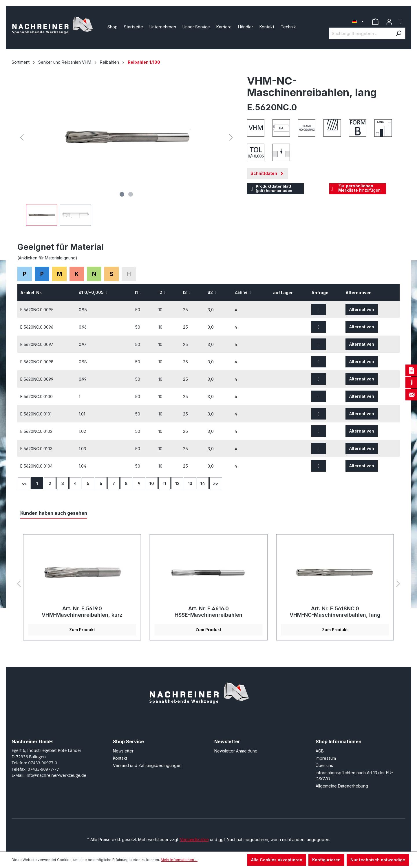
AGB (320, 751)
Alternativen (362, 309)
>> (216, 483)
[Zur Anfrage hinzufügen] (319, 310)
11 (164, 483)
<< (24, 483)
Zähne (243, 292)
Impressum (326, 758)
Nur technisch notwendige (378, 860)
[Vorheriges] (22, 137)
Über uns (324, 765)
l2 (162, 292)
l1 (138, 292)
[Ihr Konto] (389, 22)
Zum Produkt (82, 630)
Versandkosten (194, 839)
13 (190, 483)
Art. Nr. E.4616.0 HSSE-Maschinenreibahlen (209, 612)
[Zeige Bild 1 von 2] (122, 194)
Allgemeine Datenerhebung (342, 786)
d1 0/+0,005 (93, 292)
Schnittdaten (268, 172)
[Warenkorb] (401, 22)
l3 (187, 292)
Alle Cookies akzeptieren (277, 860)
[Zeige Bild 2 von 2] (131, 194)
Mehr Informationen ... (179, 860)
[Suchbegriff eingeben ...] (361, 33)
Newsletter (123, 751)
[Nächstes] (231, 137)
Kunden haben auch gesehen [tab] (54, 513)
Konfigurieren (326, 860)
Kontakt (120, 758)
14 (203, 483)
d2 (212, 292)
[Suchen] (399, 33)
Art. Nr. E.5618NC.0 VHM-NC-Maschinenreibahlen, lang (335, 612)
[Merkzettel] (375, 22)
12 (177, 483)
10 (152, 483)
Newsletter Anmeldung (236, 751)
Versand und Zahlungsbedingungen (147, 765)
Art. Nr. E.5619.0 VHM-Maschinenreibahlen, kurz (82, 612)
